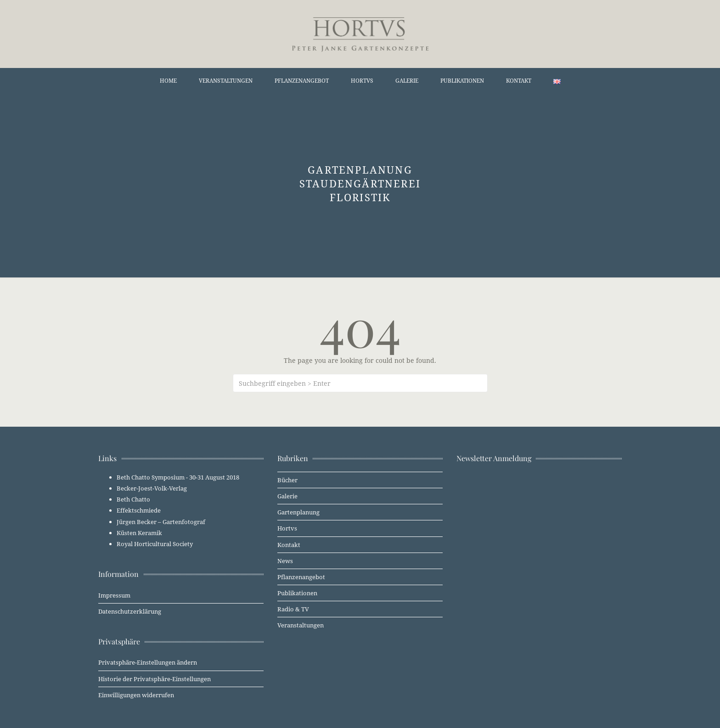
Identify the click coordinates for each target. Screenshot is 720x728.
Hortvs (362, 81)
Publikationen (462, 81)
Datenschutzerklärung (130, 611)
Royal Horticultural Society (155, 544)
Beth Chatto (133, 499)
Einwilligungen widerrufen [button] (136, 695)
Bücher (287, 480)
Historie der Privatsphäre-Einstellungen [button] (155, 679)
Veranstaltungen (226, 81)
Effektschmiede (139, 510)
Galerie (407, 81)
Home (168, 81)
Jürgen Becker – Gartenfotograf (161, 522)
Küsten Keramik (139, 533)
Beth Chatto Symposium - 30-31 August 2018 (178, 477)
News (285, 561)
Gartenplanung (298, 512)
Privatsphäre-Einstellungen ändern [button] (148, 662)
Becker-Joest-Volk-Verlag (152, 488)
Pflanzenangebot (302, 81)
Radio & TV (293, 609)
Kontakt (519, 81)
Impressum (114, 595)
